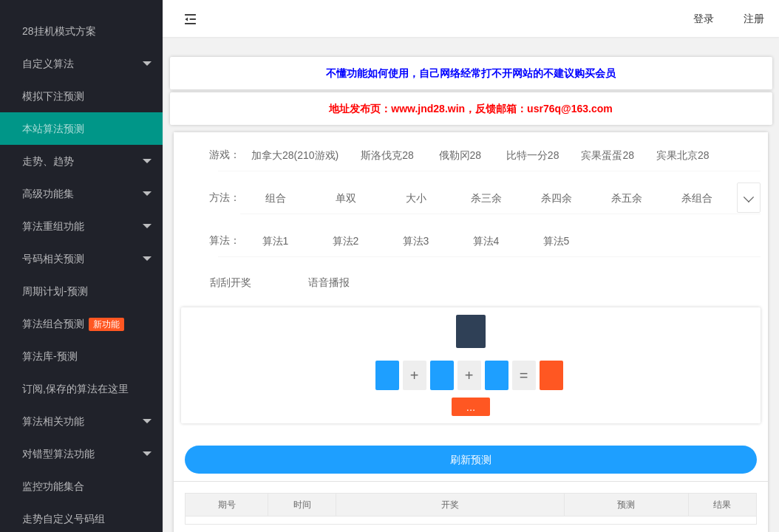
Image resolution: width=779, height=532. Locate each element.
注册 (754, 18)
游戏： (225, 154)
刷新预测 (471, 460)
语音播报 (329, 282)
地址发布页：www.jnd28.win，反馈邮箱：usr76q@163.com (470, 109)
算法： (225, 240)
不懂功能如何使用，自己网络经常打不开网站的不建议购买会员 (471, 73)
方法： (225, 197)
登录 (704, 18)
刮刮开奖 (231, 282)
